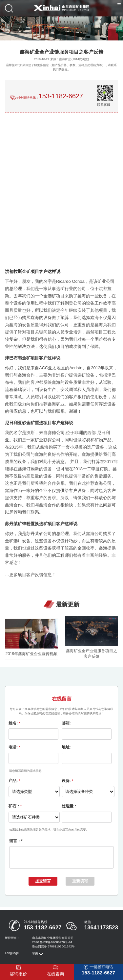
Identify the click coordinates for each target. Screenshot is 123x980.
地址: (66, 747)
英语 (35, 957)
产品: (14, 781)
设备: (67, 781)
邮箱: (66, 723)
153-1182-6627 (61, 96)
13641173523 (101, 931)
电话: (14, 747)
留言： (16, 841)
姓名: (14, 723)
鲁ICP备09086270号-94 (56, 946)
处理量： (70, 806)
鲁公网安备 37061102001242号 (53, 950)
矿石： (15, 806)
